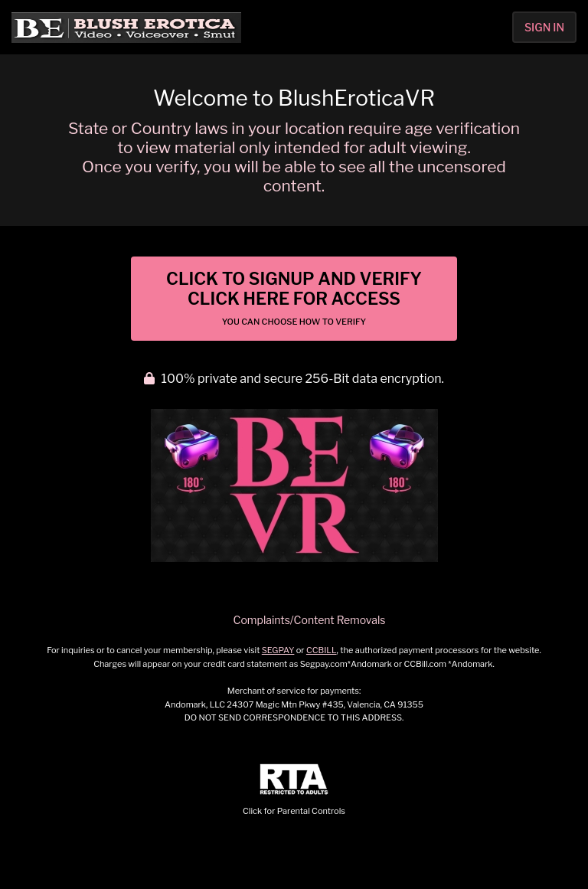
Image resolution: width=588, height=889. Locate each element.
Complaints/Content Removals (310, 620)
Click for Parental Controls (294, 790)
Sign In (544, 27)
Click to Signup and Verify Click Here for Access (294, 298)
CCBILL (322, 650)
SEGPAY (278, 650)
